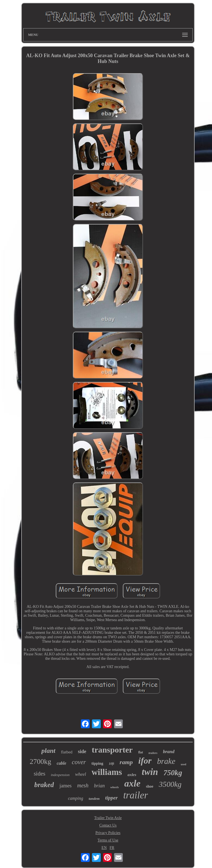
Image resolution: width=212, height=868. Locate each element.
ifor (145, 761)
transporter (112, 750)
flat (141, 752)
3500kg (170, 784)
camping (75, 798)
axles (132, 775)
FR (112, 848)
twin (150, 772)
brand (169, 752)
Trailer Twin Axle (108, 818)
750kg (173, 773)
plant (48, 751)
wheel (81, 774)
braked (44, 785)
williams (107, 772)
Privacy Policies (108, 833)
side (82, 751)
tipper (111, 798)
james (65, 786)
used (183, 764)
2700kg (40, 762)
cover (79, 762)
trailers (153, 753)
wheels (115, 787)
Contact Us (108, 825)
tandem (94, 799)
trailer (135, 795)
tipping (97, 763)
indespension (60, 775)
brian (100, 786)
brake (166, 761)
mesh (83, 785)
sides (39, 774)
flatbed (67, 752)
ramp (126, 762)
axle (132, 783)
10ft (111, 764)
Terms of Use (108, 840)
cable (61, 763)
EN (104, 848)
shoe (150, 786)
